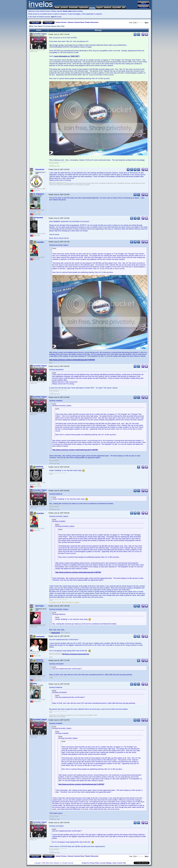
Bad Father (40, 606)
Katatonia (39, 466)
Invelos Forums (61, 22)
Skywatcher (40, 169)
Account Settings (106, 863)
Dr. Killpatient (39, 194)
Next (147, 22)
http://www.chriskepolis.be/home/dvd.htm (76, 654)
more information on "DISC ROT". (67, 56)
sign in (54, 17)
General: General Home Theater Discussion (83, 22)
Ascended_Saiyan (40, 34)
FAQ (124, 863)
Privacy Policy (95, 863)
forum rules (67, 11)
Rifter (35, 684)
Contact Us (85, 863)
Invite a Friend (117, 863)
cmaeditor (40, 242)
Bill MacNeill (38, 218)
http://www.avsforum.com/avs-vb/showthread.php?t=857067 (72, 360)
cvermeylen (40, 637)
